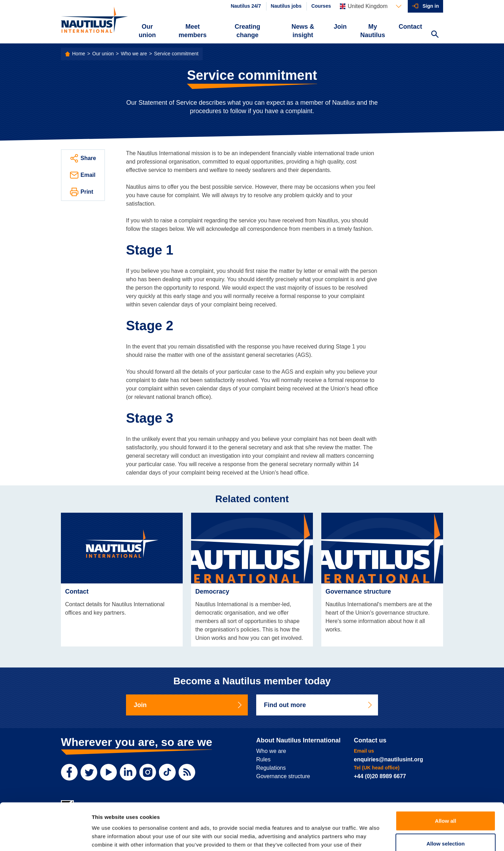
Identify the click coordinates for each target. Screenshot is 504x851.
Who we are (134, 54)
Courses (321, 6)
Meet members (192, 31)
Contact (410, 27)
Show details (367, 837)
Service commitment (176, 54)
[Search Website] (435, 35)
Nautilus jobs (286, 6)
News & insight (303, 31)
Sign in (431, 6)
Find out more (318, 705)
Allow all (446, 777)
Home (79, 54)
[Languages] (371, 6)
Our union (147, 31)
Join (340, 27)
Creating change (248, 31)
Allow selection (445, 800)
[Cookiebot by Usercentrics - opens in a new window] (45, 837)
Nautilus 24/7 (246, 6)
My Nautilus (373, 31)
